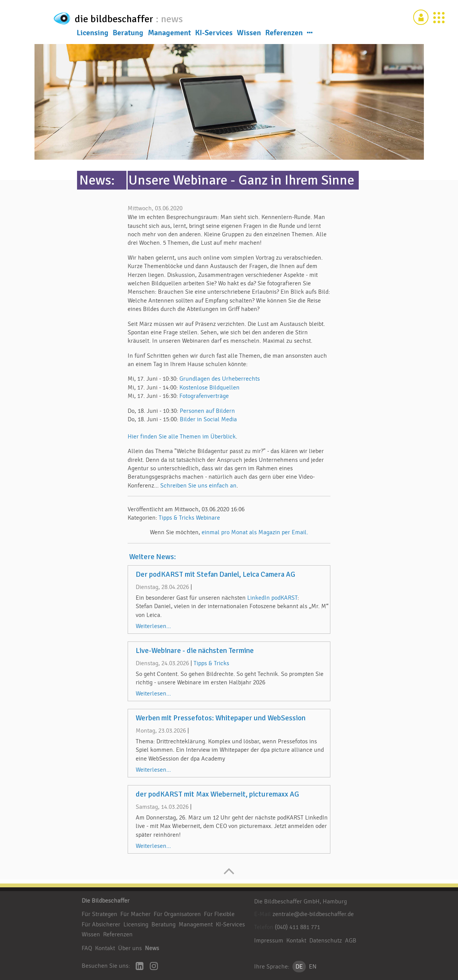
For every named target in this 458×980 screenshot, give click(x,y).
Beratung (128, 34)
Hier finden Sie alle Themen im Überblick (182, 437)
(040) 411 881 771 (297, 927)
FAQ (87, 948)
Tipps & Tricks (176, 518)
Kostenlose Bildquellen (209, 388)
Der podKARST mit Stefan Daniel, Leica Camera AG (215, 574)
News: (97, 180)
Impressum (269, 941)
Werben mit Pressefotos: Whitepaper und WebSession (221, 718)
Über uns (130, 948)
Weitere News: (153, 557)
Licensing (93, 34)
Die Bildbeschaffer (106, 901)
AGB (351, 941)
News (152, 948)
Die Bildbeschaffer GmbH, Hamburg (300, 901)
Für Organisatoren (177, 914)
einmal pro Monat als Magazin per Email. (255, 532)
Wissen (249, 34)
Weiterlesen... (153, 626)
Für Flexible (219, 914)
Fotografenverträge (204, 396)
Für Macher (135, 914)
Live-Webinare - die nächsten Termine (195, 651)
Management (169, 34)
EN (313, 967)
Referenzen (284, 34)
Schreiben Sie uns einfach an (198, 486)
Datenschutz (326, 941)
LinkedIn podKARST (272, 598)
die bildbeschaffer (140, 17)
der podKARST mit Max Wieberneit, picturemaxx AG (217, 794)
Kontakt (105, 948)
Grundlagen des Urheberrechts (220, 379)
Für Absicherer (101, 924)
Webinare (208, 518)
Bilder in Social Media (208, 419)
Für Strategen (99, 914)
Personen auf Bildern (207, 411)
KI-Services (214, 34)
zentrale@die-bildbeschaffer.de (313, 914)
